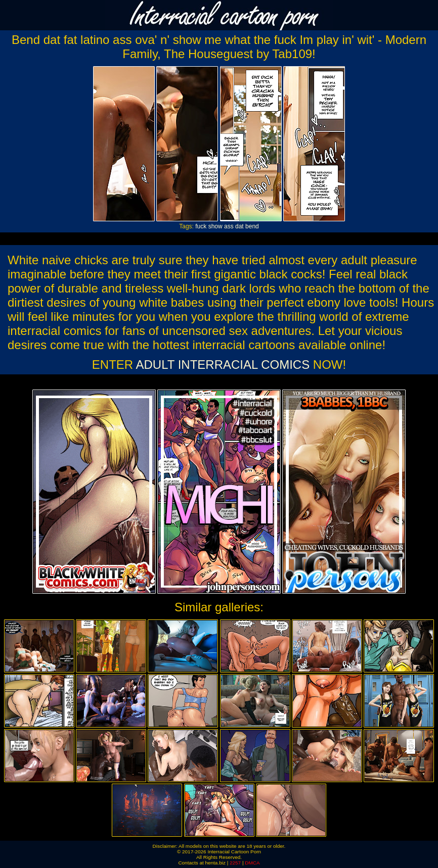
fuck (201, 226)
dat (239, 226)
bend (252, 226)
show (215, 226)
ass (229, 226)
